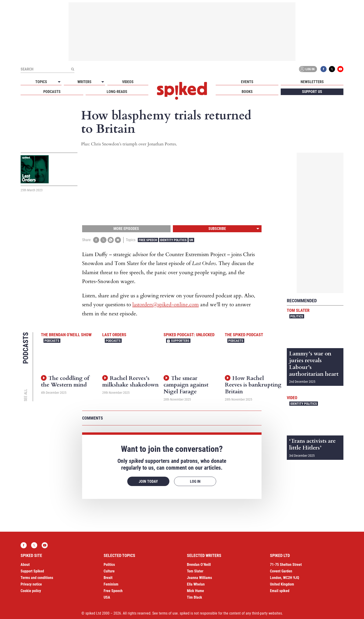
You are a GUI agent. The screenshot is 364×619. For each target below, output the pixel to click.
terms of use (168, 613)
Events (247, 82)
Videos (128, 82)
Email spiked (280, 591)
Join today (148, 481)
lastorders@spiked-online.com (166, 305)
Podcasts (52, 92)
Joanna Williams (199, 578)
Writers (84, 82)
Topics (41, 82)
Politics (297, 316)
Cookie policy (31, 591)
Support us (312, 92)
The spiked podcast (244, 335)
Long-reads (117, 92)
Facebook (324, 69)
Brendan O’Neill (199, 565)
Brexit (108, 578)
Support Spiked (32, 571)
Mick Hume (195, 591)
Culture (109, 571)
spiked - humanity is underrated (182, 91)
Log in (307, 69)
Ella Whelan (196, 584)
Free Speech (148, 240)
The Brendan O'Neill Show (66, 335)
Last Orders (114, 335)
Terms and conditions (37, 578)
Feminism (111, 584)
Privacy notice (31, 584)
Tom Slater (298, 310)
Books (247, 92)
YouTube (340, 69)
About (25, 565)
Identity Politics (173, 240)
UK (191, 240)
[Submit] (73, 69)
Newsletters (312, 82)
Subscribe (217, 229)
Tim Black (195, 597)
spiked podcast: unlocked (189, 335)
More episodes (126, 229)
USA (107, 597)
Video (292, 398)
